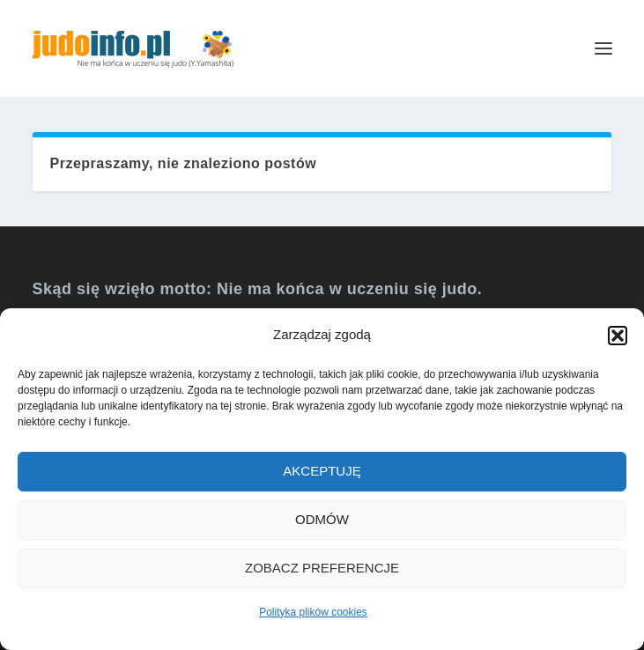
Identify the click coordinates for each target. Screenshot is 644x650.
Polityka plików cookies (313, 612)
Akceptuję (322, 471)
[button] (618, 336)
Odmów (322, 519)
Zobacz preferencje (322, 568)
